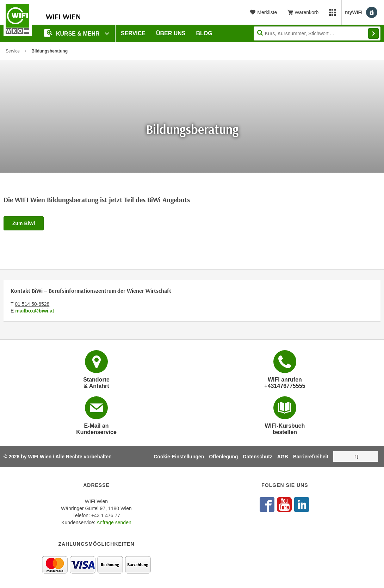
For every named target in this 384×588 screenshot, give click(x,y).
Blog (204, 33)
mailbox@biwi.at (35, 311)
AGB (283, 457)
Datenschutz (258, 457)
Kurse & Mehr (73, 33)
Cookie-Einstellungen (179, 457)
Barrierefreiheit (311, 457)
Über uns (171, 33)
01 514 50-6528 (32, 304)
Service (133, 33)
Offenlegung (223, 457)
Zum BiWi (24, 223)
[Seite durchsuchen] (317, 33)
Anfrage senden (114, 522)
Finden (373, 33)
